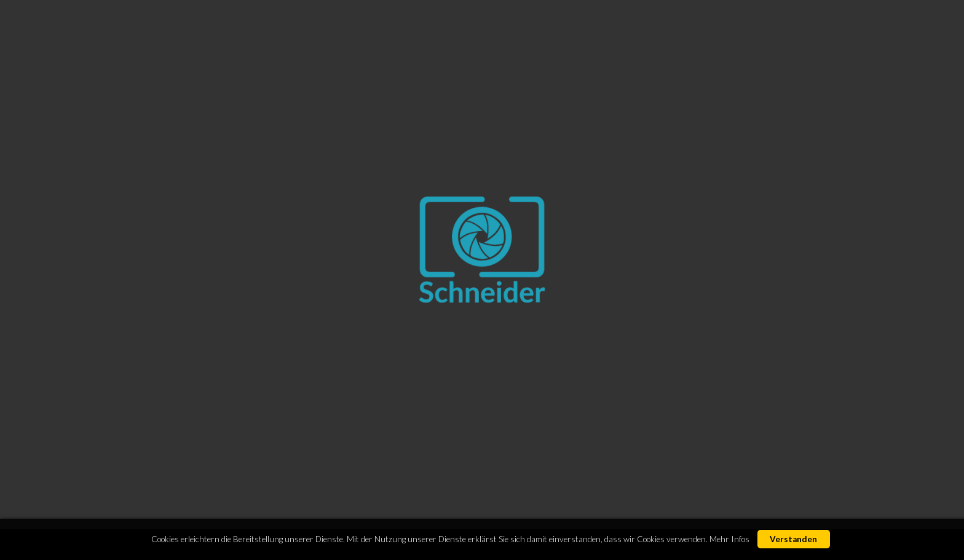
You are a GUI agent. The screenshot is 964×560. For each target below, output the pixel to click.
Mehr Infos (729, 539)
